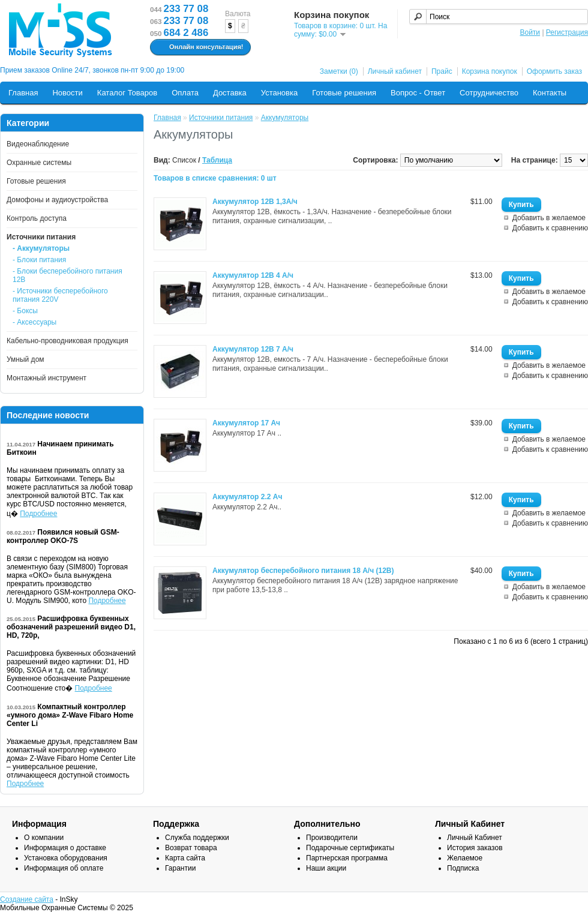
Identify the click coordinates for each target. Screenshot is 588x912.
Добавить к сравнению (550, 228)
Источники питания (41, 237)
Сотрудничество (489, 93)
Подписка (463, 868)
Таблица (217, 160)
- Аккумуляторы (41, 248)
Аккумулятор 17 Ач (246, 423)
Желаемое (465, 858)
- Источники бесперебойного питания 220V (60, 295)
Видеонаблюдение (38, 144)
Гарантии (180, 868)
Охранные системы (39, 163)
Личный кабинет (395, 71)
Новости (67, 93)
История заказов (475, 848)
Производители (332, 838)
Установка (279, 93)
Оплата (185, 93)
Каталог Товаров (127, 93)
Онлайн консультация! (199, 47)
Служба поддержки (197, 838)
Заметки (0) (339, 71)
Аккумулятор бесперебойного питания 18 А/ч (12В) (303, 571)
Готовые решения (344, 93)
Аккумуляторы (285, 118)
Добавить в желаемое (549, 218)
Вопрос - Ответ (418, 93)
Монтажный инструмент (46, 378)
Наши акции (326, 868)
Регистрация (567, 32)
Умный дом (25, 359)
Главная (23, 93)
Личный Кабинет (475, 838)
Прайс (442, 71)
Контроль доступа (37, 218)
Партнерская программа (347, 858)
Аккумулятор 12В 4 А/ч (253, 275)
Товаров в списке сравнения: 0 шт (215, 178)
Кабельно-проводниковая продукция (67, 341)
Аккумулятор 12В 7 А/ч (253, 349)
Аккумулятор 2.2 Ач (247, 497)
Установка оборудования (66, 858)
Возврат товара (191, 848)
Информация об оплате (64, 868)
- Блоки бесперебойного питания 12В (67, 275)
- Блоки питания (39, 260)
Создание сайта (27, 899)
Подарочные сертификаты (350, 848)
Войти (530, 32)
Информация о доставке (65, 848)
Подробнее (38, 514)
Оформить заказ (554, 71)
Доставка (230, 93)
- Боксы (25, 311)
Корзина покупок (490, 71)
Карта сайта (185, 858)
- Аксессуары (34, 322)
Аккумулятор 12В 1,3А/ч (255, 202)
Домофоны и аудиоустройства (57, 200)
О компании (44, 838)
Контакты (550, 93)
